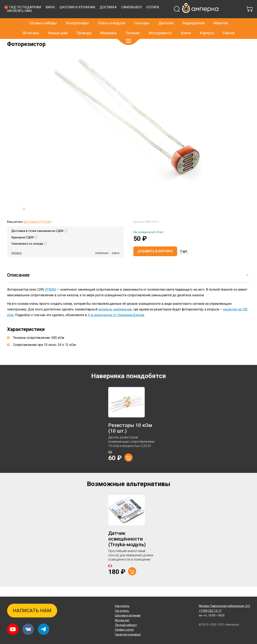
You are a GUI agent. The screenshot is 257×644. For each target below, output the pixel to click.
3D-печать (31, 24)
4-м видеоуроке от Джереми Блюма (116, 325)
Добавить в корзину (155, 261)
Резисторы (48, 42)
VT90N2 (50, 300)
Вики (115, 17)
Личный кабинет (126, 625)
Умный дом (58, 24)
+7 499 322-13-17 (196, 5)
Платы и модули (112, 14)
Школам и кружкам (143, 17)
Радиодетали (194, 14)
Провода (84, 24)
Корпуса (207, 24)
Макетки (221, 14)
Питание (133, 24)
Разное (229, 24)
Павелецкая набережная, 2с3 (224, 606)
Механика (108, 24)
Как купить (122, 606)
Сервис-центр (124, 630)
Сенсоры (142, 14)
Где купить (122, 611)
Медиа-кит (122, 620)
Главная (12, 42)
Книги (186, 24)
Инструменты (160, 24)
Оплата (218, 17)
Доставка (173, 17)
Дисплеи (166, 14)
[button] (128, 32)
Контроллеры (77, 14)
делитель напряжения (115, 319)
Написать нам (84, 21)
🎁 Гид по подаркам (88, 17)
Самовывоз (197, 17)
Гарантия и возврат (128, 634)
